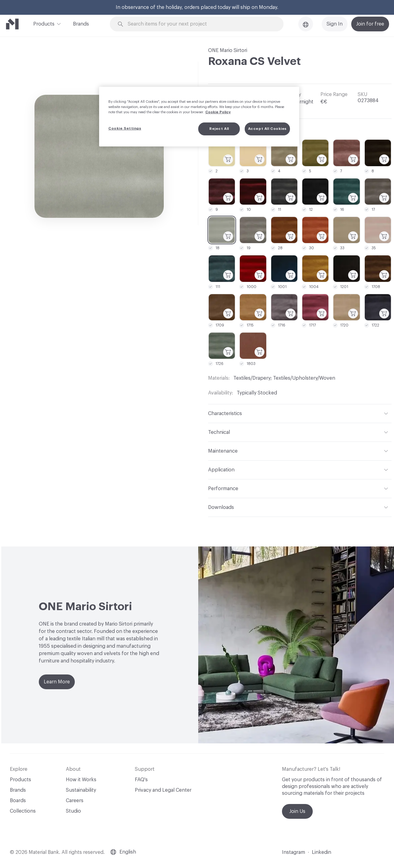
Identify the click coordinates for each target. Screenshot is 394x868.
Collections (23, 811)
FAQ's (141, 780)
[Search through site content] (200, 24)
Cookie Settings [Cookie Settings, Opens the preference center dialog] (125, 128)
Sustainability (81, 790)
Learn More (57, 682)
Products (44, 23)
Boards (18, 801)
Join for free (370, 24)
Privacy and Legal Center (163, 790)
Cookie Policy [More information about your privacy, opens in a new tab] (218, 112)
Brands (81, 24)
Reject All (219, 129)
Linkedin (322, 852)
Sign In (335, 24)
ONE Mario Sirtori (228, 50)
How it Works (81, 780)
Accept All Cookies (267, 129)
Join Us (297, 811)
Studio (73, 811)
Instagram (293, 852)
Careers (75, 801)
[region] (199, 117)
